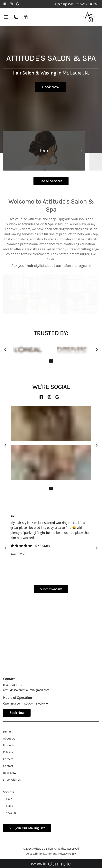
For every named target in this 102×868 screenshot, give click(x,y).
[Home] (7, 732)
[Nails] (10, 806)
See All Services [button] (51, 181)
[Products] (9, 745)
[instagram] (13, 4)
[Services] (9, 792)
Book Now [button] (51, 87)
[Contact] (8, 766)
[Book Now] (10, 773)
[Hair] (9, 799)
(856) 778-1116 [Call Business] (13, 685)
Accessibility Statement (42, 854)
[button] (26, 17)
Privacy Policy (67, 854)
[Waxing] (11, 813)
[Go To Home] (89, 17)
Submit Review (51, 589)
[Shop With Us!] (12, 780)
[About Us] (9, 738)
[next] (97, 350)
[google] (19, 4)
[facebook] (6, 4)
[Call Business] (16, 17)
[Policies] (8, 752)
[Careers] (8, 759)
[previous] (5, 350)
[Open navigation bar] (6, 17)
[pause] (51, 361)
